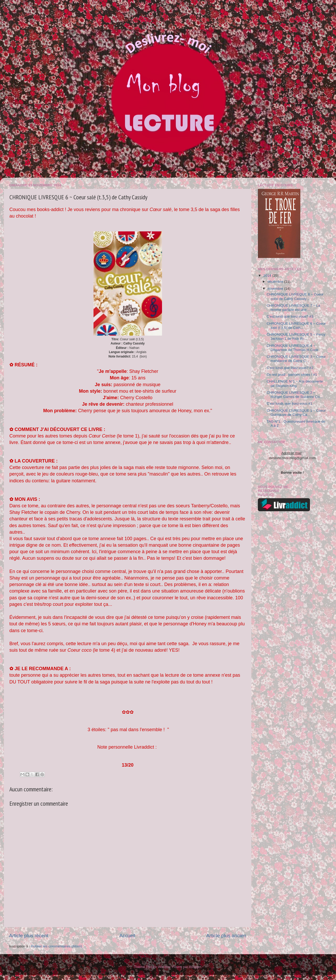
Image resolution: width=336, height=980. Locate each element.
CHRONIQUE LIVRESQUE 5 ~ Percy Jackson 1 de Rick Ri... (296, 337)
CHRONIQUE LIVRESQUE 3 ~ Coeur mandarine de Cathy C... (296, 359)
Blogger (195, 967)
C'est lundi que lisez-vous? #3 (290, 316)
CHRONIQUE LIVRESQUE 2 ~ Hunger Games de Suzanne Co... (295, 395)
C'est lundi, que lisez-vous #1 (290, 403)
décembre (276, 282)
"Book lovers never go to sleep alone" (17, 20)
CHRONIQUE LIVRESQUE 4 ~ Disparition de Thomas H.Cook (293, 348)
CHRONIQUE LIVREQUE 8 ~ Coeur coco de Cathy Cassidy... (295, 296)
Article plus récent (29, 936)
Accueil (127, 936)
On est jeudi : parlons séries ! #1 (292, 375)
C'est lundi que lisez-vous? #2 (290, 368)
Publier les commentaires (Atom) (57, 946)
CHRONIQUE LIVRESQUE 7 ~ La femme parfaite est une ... (293, 308)
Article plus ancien (226, 936)
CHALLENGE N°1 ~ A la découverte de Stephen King (295, 383)
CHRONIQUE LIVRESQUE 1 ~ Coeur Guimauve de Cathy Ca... (296, 413)
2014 (268, 276)
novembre (276, 289)
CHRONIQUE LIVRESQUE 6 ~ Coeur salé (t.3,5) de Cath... (296, 326)
